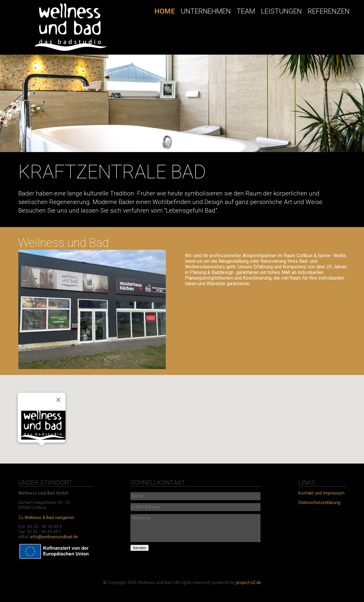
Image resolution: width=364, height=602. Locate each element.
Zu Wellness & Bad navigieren (46, 518)
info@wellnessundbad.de (54, 537)
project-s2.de (249, 583)
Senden (140, 548)
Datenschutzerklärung (319, 503)
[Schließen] (58, 400)
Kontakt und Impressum (322, 493)
